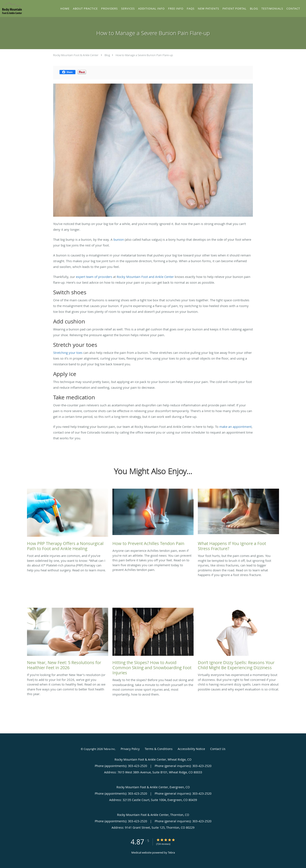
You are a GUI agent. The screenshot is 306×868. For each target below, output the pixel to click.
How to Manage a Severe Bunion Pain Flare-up (144, 55)
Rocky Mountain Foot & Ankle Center (76, 55)
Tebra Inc (109, 749)
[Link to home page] (11, 8)
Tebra (171, 852)
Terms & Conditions (159, 749)
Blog (107, 55)
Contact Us (218, 749)
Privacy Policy (130, 749)
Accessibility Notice (191, 749)
